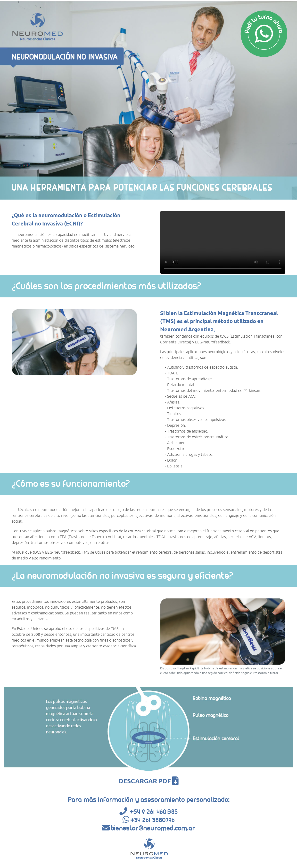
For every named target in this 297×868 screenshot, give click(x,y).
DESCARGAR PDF (149, 781)
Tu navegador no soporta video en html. (223, 242)
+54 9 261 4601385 (154, 812)
